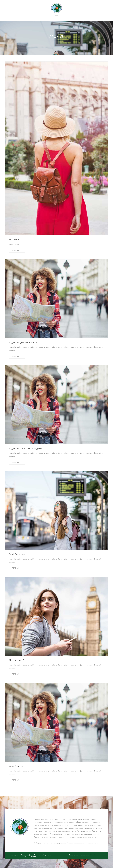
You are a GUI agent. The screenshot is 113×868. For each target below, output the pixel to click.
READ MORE (17, 250)
